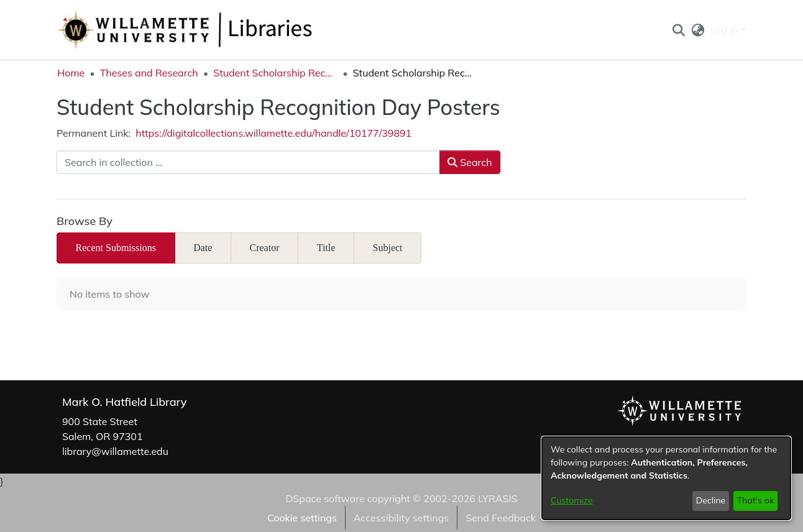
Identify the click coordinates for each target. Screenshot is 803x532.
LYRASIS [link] (498, 498)
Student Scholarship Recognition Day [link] (275, 73)
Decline (711, 500)
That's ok (755, 500)
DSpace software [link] (325, 498)
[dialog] (666, 478)
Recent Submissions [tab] (116, 248)
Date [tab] (203, 248)
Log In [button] (726, 30)
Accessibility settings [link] (401, 518)
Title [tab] (326, 248)
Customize (572, 500)
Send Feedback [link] (501, 518)
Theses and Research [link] (149, 73)
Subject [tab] (388, 248)
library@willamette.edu (115, 451)
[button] (678, 30)
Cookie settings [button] (302, 518)
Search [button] (470, 162)
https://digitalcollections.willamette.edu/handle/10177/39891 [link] (273, 133)
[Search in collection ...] (248, 162)
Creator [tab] (265, 248)
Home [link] (71, 73)
